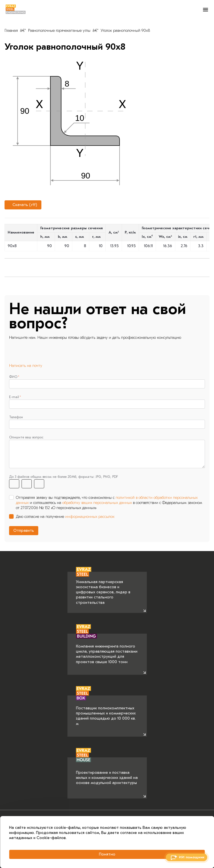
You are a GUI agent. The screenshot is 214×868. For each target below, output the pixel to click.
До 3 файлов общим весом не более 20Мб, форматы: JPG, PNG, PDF (63, 477)
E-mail (14, 397)
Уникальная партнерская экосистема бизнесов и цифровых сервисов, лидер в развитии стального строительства (103, 588)
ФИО (13, 377)
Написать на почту (26, 366)
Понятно (107, 854)
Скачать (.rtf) (22, 205)
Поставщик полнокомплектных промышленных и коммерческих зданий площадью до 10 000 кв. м (106, 711)
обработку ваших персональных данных (97, 503)
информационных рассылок (90, 517)
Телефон (16, 417)
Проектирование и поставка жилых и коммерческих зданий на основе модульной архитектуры (107, 771)
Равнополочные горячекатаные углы (59, 31)
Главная (11, 31)
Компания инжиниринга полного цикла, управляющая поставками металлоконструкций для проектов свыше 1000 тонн (107, 649)
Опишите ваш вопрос (26, 437)
